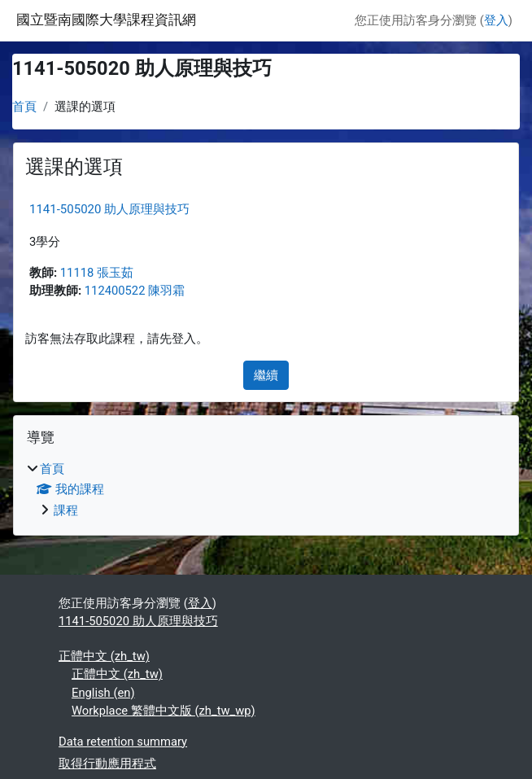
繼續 (266, 375)
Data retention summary (123, 742)
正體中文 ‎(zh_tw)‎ (104, 656)
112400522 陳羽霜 (135, 291)
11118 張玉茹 (97, 273)
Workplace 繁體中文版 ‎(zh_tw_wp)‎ (164, 711)
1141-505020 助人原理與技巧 (109, 209)
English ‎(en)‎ (103, 693)
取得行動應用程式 (107, 764)
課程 (66, 510)
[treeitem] (266, 489)
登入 (496, 20)
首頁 (24, 107)
